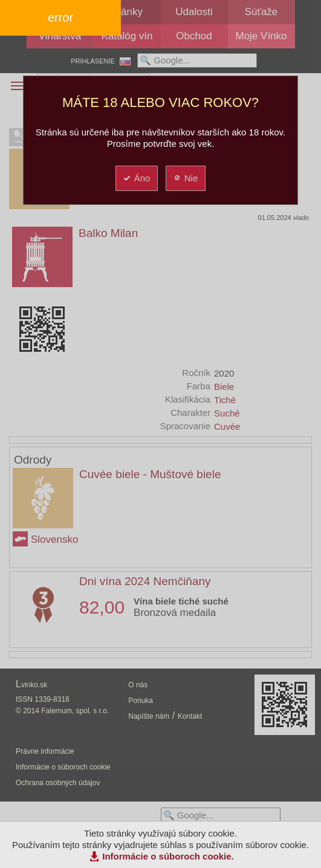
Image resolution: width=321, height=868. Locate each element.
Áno (136, 178)
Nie (185, 178)
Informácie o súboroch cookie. (168, 856)
